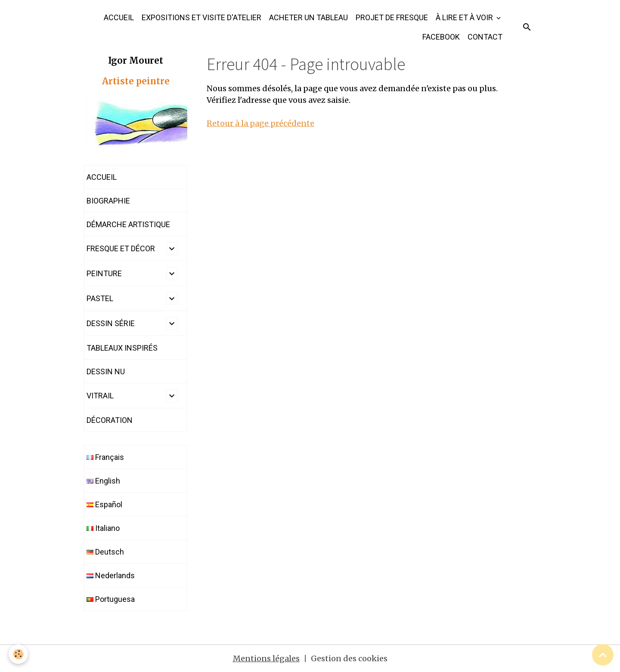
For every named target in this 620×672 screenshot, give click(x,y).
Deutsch (105, 552)
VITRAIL (100, 396)
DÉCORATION (110, 420)
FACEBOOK (441, 37)
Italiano (103, 528)
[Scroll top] (603, 655)
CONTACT (485, 37)
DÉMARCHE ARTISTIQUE (128, 224)
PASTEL (100, 298)
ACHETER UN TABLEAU (308, 17)
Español (104, 504)
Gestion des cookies (349, 658)
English (103, 481)
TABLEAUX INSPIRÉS (122, 348)
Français (105, 457)
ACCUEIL (119, 17)
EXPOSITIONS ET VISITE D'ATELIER (201, 17)
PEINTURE (104, 273)
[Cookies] (18, 654)
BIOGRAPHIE (108, 201)
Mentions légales (266, 658)
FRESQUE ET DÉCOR (121, 248)
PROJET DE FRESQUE (392, 17)
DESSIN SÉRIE (111, 323)
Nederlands (111, 575)
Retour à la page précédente (260, 123)
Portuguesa (111, 599)
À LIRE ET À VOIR (465, 17)
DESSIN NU (106, 371)
